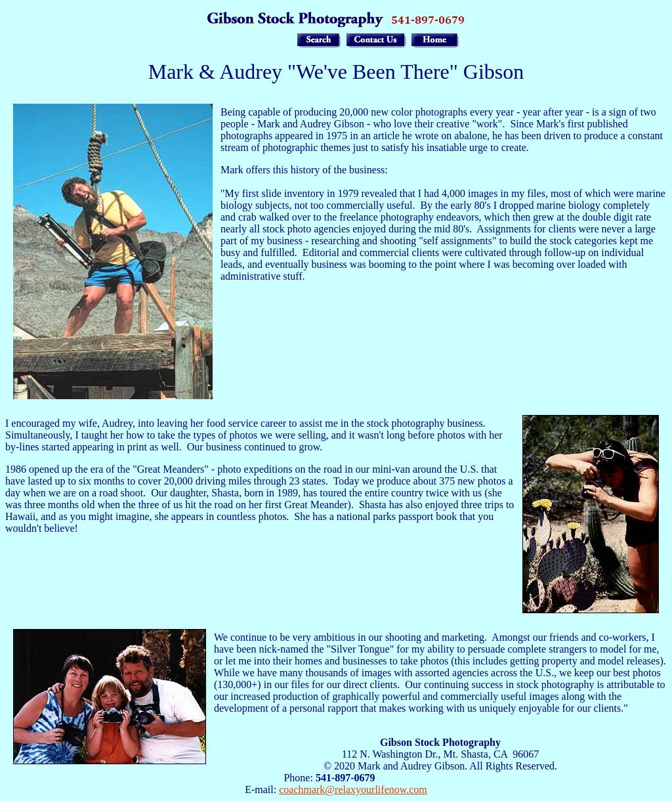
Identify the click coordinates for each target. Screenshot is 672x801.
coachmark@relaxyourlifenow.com (353, 790)
